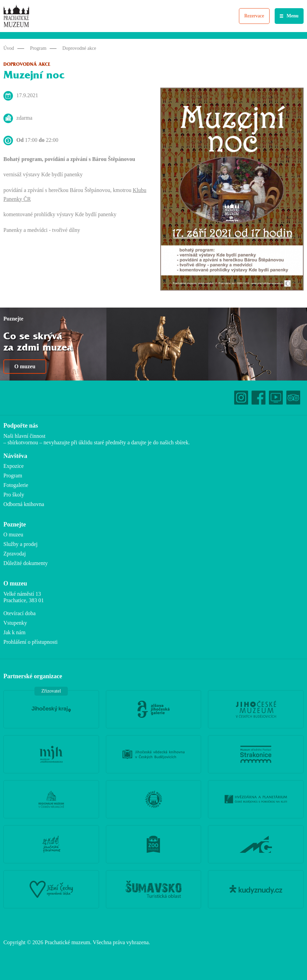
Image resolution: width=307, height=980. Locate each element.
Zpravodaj (15, 554)
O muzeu (25, 366)
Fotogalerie (16, 485)
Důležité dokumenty (26, 563)
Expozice (14, 466)
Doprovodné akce (79, 48)
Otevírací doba (20, 613)
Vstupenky (15, 623)
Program (38, 48)
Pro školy (14, 495)
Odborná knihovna (24, 504)
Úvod (9, 48)
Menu (293, 16)
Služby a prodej (20, 544)
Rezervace (254, 16)
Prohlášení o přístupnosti (30, 642)
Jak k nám (14, 632)
